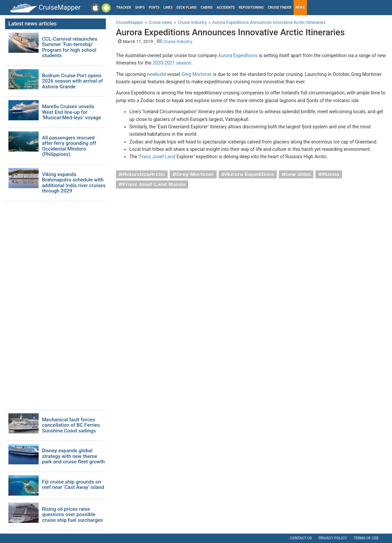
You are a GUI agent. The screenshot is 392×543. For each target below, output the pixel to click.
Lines (168, 8)
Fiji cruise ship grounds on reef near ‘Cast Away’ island (73, 485)
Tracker (124, 8)
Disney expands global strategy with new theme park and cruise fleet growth (73, 456)
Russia (331, 174)
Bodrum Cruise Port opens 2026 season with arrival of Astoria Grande (72, 81)
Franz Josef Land (157, 157)
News (300, 8)
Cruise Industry (175, 41)
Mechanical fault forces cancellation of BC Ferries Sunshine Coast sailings (71, 425)
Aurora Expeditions (238, 55)
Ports (154, 8)
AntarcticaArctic (144, 174)
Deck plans (187, 8)
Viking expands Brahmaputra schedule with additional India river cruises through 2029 (74, 183)
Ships (140, 8)
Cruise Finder (280, 8)
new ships (298, 174)
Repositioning (251, 8)
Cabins (207, 8)
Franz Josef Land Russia (154, 184)
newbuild (157, 74)
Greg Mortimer (197, 74)
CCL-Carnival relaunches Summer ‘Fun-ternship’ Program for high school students (70, 47)
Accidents (226, 8)
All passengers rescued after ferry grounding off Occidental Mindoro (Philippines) (69, 146)
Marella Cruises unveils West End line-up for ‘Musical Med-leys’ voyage (72, 112)
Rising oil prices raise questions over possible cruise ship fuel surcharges (72, 515)
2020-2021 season (172, 63)
